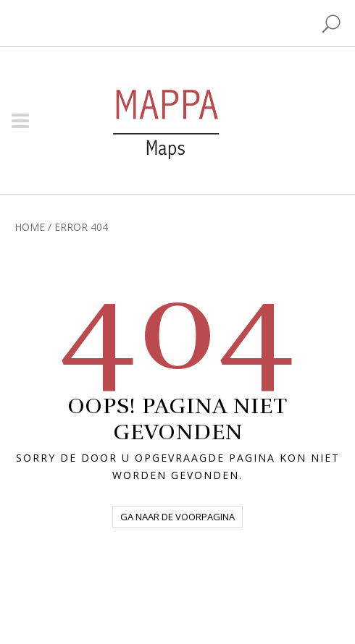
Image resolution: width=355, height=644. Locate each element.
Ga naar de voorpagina (177, 517)
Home (30, 227)
